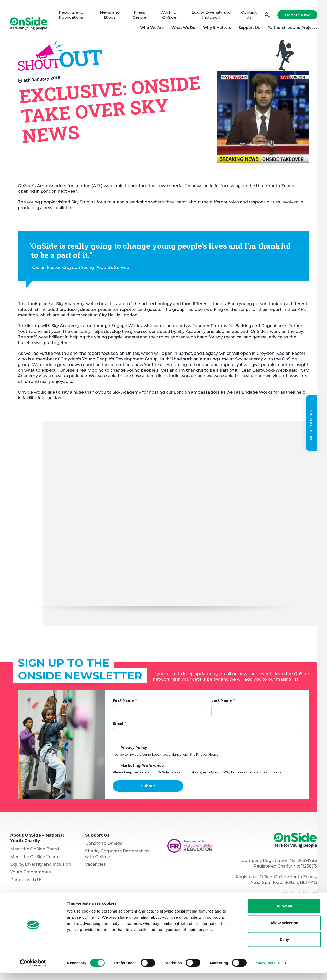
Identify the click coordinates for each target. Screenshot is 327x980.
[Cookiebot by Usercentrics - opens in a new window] (33, 970)
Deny (284, 946)
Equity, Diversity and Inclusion (211, 15)
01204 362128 (303, 894)
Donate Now (297, 15)
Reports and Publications (72, 15)
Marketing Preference (142, 766)
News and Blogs (111, 15)
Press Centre (140, 15)
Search (267, 15)
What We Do (183, 28)
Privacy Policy (134, 748)
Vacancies (95, 865)
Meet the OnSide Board (35, 850)
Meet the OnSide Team (34, 857)
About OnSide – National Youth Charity (37, 839)
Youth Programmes (31, 873)
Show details (268, 970)
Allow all (284, 913)
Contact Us (248, 15)
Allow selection (284, 930)
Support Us (249, 28)
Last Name (222, 701)
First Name (123, 701)
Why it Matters (217, 28)
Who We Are (151, 28)
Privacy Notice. (208, 755)
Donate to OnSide (104, 844)
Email (118, 724)
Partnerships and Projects (292, 28)
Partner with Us (26, 880)
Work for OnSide (170, 15)
